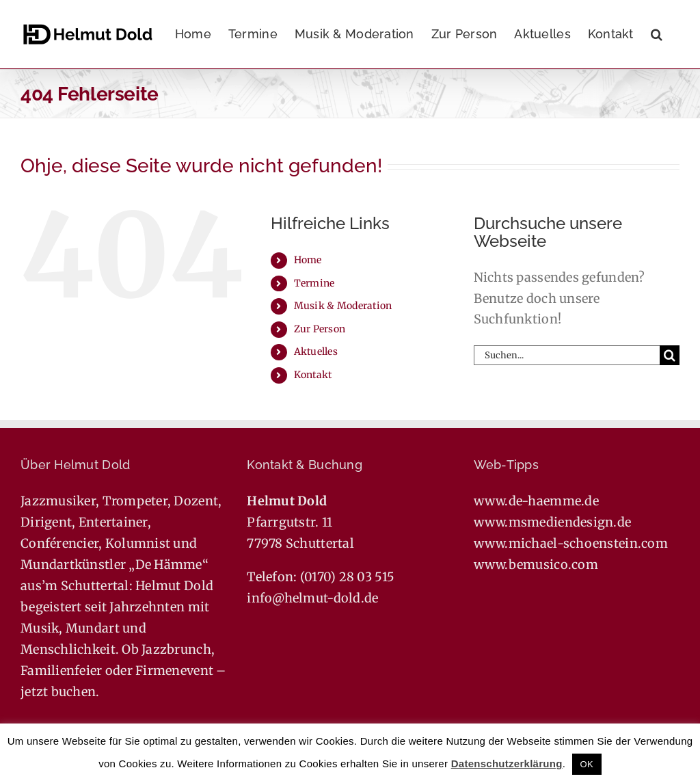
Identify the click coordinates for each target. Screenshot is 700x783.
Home (308, 260)
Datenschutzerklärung (507, 764)
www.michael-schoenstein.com (571, 543)
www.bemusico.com (536, 565)
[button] (657, 34)
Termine (314, 283)
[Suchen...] (567, 355)
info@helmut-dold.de (312, 598)
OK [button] (587, 764)
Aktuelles (316, 351)
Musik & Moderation (343, 306)
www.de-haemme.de (536, 501)
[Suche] (670, 355)
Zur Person (320, 329)
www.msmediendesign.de (553, 522)
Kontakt (313, 375)
